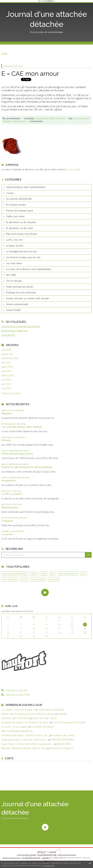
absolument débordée (15, 573)
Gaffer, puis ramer (15, 216)
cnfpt (34, 573)
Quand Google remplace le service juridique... (28, 467)
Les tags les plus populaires (67, 855)
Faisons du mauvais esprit (20, 211)
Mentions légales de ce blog (31, 858)
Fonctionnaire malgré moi (15, 331)
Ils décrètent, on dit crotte (20, 228)
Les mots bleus (14, 263)
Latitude (63, 714)
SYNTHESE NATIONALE (63, 740)
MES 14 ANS (8, 731)
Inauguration (9, 480)
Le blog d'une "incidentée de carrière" (21, 326)
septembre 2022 (10, 358)
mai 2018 (6, 371)
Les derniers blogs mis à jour (26, 855)
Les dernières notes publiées (47, 855)
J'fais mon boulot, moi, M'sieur (22, 234)
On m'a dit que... (15, 281)
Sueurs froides (14, 310)
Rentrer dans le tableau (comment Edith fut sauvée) (28, 714)
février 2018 (7, 376)
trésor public (38, 579)
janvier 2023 (8, 354)
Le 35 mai (7, 534)
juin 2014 (6, 384)
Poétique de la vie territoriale (21, 292)
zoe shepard (9, 579)
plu (52, 573)
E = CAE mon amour (30, 74)
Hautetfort (52, 852)
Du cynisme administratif (19, 199)
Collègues (7, 521)
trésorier (54, 579)
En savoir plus (48, 866)
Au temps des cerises (64, 735)
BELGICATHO (64, 744)
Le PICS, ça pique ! (12, 494)
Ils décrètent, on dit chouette (21, 222)
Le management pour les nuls (21, 251)
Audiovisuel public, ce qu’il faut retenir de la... (24, 740)
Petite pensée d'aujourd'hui (17, 454)
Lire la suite (74, 169)
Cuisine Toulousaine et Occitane (69, 722)
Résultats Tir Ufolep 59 (62, 748)
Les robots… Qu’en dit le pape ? (18, 710)
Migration (7, 413)
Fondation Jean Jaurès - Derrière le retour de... (25, 735)
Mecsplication (10, 507)
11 (72, 625)
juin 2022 (6, 363)
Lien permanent (12, 119)
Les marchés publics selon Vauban (22, 427)
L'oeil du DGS (8, 335)
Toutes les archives (11, 393)
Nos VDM (11, 275)
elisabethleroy (25, 731)
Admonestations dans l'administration (26, 187)
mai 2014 (6, 388)
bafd (43, 573)
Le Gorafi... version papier (14, 727)
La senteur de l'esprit (43, 727)
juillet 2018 (7, 367)
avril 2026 (6, 350)
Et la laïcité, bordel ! (16, 205)
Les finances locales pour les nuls (23, 257)
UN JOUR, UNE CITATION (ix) (15, 718)
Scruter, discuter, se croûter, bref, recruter (28, 298)
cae (75, 119)
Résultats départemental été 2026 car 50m (24, 748)
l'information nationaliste (51, 710)
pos (84, 573)
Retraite (6, 440)
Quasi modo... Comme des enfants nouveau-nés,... (27, 744)
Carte (9, 758)
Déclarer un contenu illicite (11, 858)
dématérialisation (68, 573)
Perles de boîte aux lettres (20, 287)
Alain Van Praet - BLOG (45, 718)
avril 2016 (6, 380)
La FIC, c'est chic (14, 240)
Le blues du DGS (15, 246)
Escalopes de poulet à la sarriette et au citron (25, 722)
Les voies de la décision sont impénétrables (29, 269)
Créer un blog (42, 852)
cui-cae (82, 119)
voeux (24, 579)
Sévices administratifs (17, 304)
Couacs (10, 193)
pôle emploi (20, 121)
